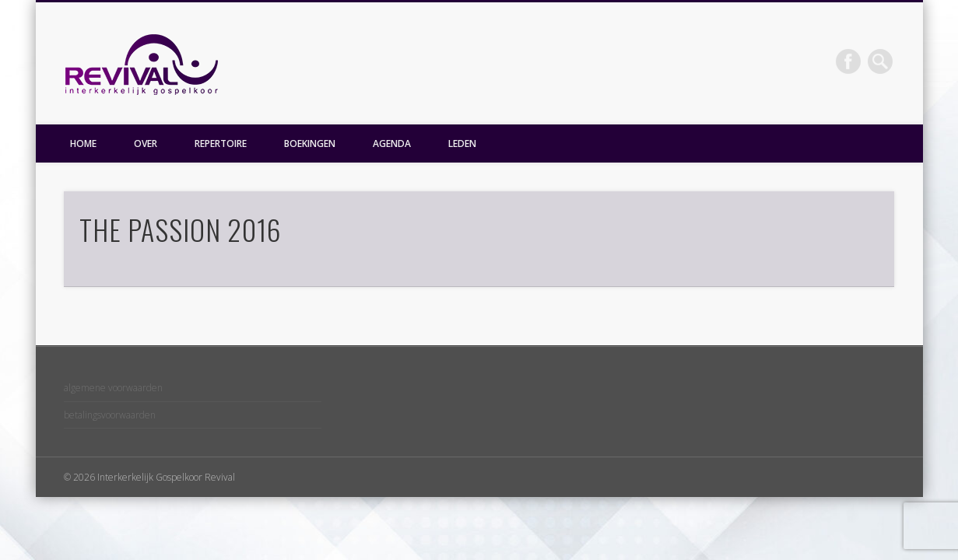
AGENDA (392, 143)
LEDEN (462, 143)
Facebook (848, 61)
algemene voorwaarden (113, 388)
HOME (83, 143)
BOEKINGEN (310, 143)
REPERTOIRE (221, 143)
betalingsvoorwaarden (110, 415)
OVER (146, 143)
